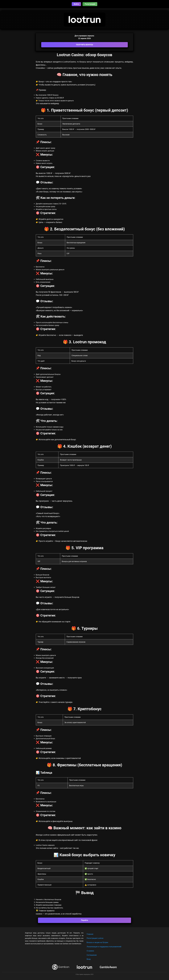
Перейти (84, 920)
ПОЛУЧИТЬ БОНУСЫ (84, 45)
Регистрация (90, 4)
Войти (76, 4)
